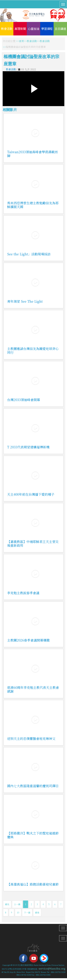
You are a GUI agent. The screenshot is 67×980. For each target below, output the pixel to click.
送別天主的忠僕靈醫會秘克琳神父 (31, 738)
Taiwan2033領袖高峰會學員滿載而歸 (33, 154)
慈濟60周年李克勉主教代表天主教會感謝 (33, 689)
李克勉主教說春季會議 (23, 593)
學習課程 (47, 29)
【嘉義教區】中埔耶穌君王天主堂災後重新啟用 (33, 543)
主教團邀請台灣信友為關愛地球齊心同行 (33, 350)
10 (18, 912)
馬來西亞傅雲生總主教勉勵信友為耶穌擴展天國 (33, 205)
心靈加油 (34, 29)
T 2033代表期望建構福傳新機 (28, 447)
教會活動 (7, 29)
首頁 (21, 41)
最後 (37, 912)
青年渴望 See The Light (25, 301)
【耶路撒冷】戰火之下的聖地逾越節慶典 (33, 835)
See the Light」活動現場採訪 (29, 254)
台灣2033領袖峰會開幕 (24, 400)
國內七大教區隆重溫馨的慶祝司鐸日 (33, 786)
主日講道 (60, 29)
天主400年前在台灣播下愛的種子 (31, 494)
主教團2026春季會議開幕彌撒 (28, 640)
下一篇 (27, 912)
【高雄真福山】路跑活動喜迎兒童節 (33, 884)
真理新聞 (20, 29)
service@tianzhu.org (52, 968)
